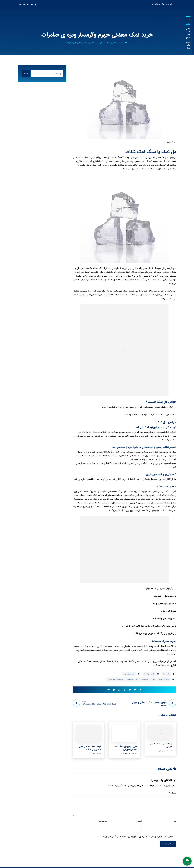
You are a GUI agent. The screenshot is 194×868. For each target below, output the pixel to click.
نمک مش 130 (94, 754)
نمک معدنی (145, 679)
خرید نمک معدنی (163, 679)
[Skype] (20, 4)
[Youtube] (24, 4)
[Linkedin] (32, 4)
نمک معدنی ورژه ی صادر (116, 679)
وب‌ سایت (103, 822)
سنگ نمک (122, 157)
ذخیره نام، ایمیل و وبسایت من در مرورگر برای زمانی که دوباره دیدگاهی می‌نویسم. (137, 837)
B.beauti (166, 674)
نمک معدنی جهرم (129, 674)
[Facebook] (36, 4)
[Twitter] (28, 4)
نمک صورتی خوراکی (163, 752)
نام (175, 822)
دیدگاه (173, 794)
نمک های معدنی (157, 157)
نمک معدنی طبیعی (156, 407)
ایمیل (139, 822)
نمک (153, 679)
